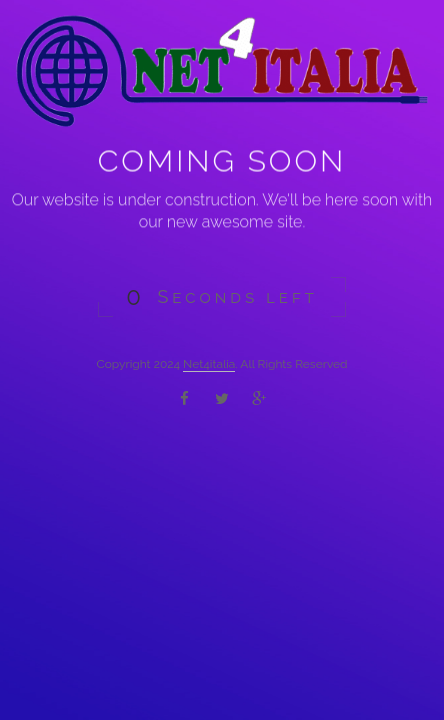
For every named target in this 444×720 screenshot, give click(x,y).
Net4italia (209, 364)
